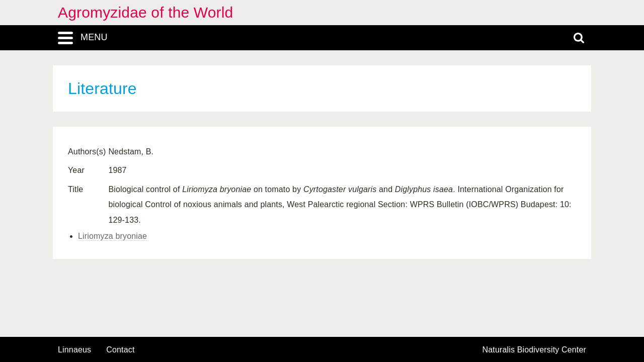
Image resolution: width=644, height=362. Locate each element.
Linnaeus (74, 350)
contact (120, 350)
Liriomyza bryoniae (112, 236)
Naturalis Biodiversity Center (535, 350)
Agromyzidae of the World (145, 12)
